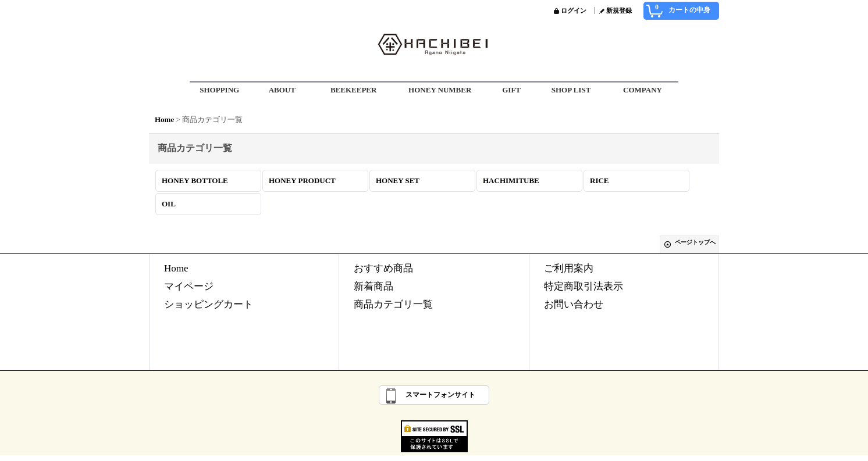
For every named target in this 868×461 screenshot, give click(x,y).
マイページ (189, 286)
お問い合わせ (574, 304)
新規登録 (619, 10)
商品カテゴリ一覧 (393, 304)
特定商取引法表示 (584, 286)
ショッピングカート (209, 304)
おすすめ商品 (383, 268)
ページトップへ (695, 242)
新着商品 (373, 286)
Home (176, 268)
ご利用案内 (569, 268)
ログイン (574, 10)
